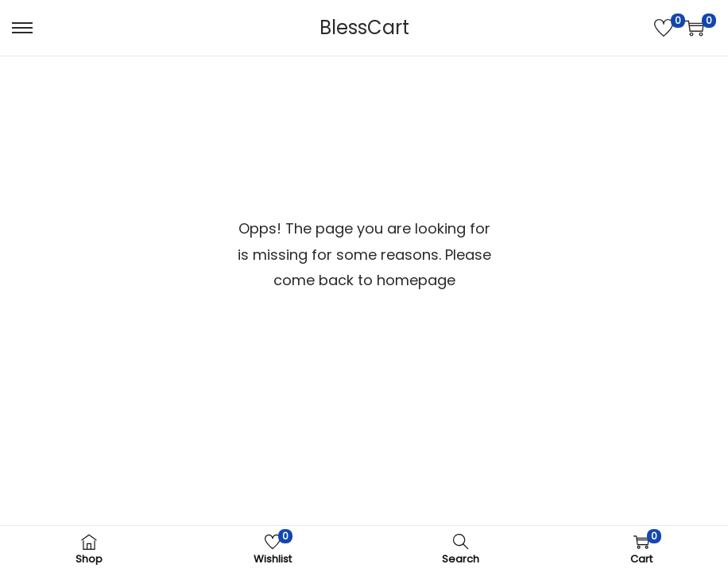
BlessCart (364, 27)
